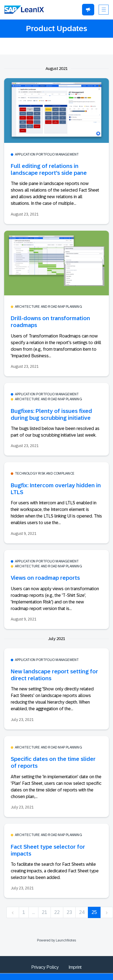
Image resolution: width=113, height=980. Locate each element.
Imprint (75, 967)
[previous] (13, 912)
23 (69, 912)
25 (94, 912)
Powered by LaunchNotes (56, 940)
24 (82, 912)
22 (57, 912)
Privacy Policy (45, 967)
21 (44, 912)
